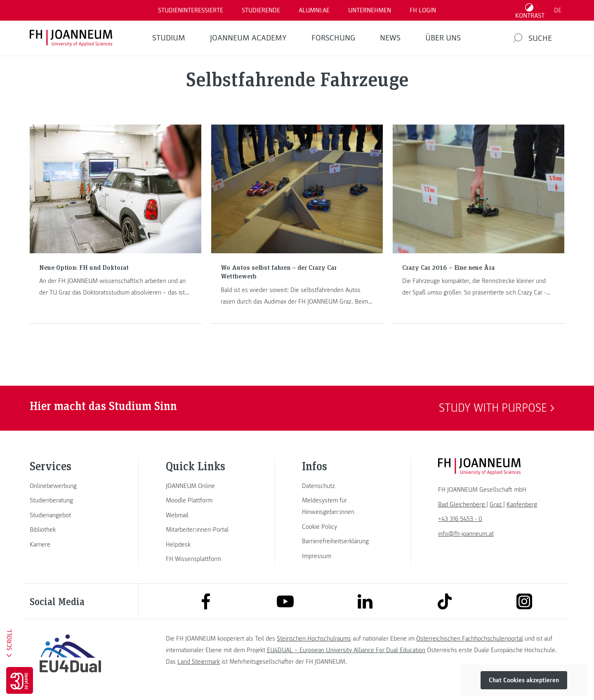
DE (558, 10)
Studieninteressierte (191, 10)
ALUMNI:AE (314, 10)
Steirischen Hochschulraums (314, 639)
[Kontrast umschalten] (530, 10)
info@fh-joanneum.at (466, 534)
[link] (70, 486)
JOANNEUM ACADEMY (248, 38)
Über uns (443, 38)
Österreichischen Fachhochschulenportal (470, 639)
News (390, 38)
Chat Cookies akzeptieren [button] (524, 680)
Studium (169, 38)
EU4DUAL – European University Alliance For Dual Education (346, 650)
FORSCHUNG (333, 38)
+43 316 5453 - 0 (460, 519)
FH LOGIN (423, 10)
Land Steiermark (199, 662)
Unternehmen (370, 10)
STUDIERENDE (261, 10)
